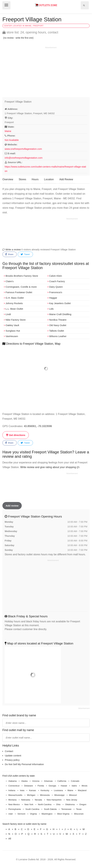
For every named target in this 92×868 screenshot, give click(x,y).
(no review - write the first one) (18, 38)
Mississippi (59, 795)
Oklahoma (70, 804)
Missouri (73, 795)
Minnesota (45, 795)
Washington (47, 814)
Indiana (12, 790)
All (10, 839)
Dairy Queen (56, 287)
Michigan (31, 795)
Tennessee (66, 809)
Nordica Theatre (58, 320)
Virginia (33, 814)
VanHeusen (12, 336)
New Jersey (72, 800)
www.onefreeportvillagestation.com (23, 149)
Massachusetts (15, 795)
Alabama (12, 781)
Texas (79, 809)
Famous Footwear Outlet (19, 292)
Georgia (52, 786)
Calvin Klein (56, 276)
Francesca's (56, 292)
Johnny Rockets (14, 303)
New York (29, 804)
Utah (11, 814)
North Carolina (45, 804)
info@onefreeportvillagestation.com (24, 158)
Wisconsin (79, 814)
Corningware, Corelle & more (21, 287)
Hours (35, 179)
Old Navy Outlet (58, 325)
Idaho (74, 786)
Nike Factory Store (16, 320)
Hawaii (64, 786)
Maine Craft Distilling (60, 314)
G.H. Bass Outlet (15, 298)
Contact (9, 751)
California (62, 781)
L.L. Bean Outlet (14, 309)
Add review (12, 506)
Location (49, 179)
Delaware (29, 786)
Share (9, 254)
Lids (51, 309)
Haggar (53, 298)
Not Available (12, 140)
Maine (8, 131)
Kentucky (45, 790)
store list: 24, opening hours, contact (30, 32)
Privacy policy (12, 760)
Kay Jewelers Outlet (60, 303)
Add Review (66, 179)
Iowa (22, 790)
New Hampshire (54, 800)
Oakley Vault (12, 325)
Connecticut (14, 786)
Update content (13, 756)
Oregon (83, 804)
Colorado (75, 781)
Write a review (12, 249)
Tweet (25, 254)
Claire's (10, 281)
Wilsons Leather (58, 336)
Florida (41, 786)
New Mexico (14, 804)
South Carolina (32, 809)
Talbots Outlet (57, 331)
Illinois (84, 786)
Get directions (16, 435)
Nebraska (26, 800)
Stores (22, 179)
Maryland (82, 790)
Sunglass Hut (13, 331)
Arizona (36, 781)
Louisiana (58, 790)
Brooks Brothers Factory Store (22, 276)
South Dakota (50, 809)
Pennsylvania (15, 809)
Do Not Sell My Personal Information (24, 764)
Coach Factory (57, 281)
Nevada (38, 800)
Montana (12, 800)
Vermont (21, 814)
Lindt (8, 314)
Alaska (24, 781)
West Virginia (63, 814)
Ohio (58, 804)
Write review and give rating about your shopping (50, 467)
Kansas (32, 790)
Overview (8, 179)
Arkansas (48, 781)
